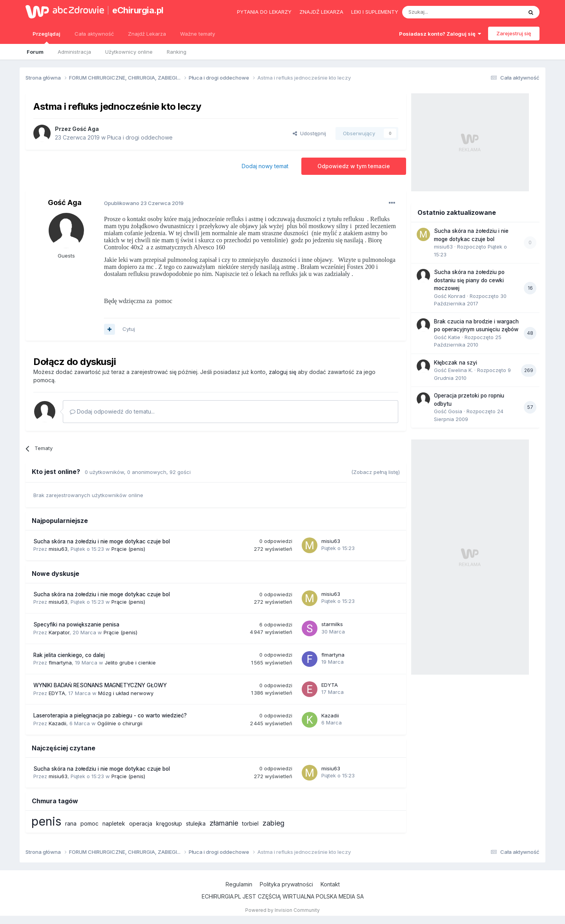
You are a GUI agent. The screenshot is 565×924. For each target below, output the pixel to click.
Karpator (59, 632)
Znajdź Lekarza (147, 34)
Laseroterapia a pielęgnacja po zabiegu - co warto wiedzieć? (110, 715)
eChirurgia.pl (138, 10)
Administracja (74, 52)
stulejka (196, 823)
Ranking (177, 52)
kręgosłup (169, 823)
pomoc (89, 823)
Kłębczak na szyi (456, 363)
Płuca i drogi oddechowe (140, 137)
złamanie (224, 823)
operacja (141, 823)
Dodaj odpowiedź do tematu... (112, 411)
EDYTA (57, 693)
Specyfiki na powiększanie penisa (76, 624)
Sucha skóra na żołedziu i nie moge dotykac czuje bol (102, 541)
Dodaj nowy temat (265, 166)
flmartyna (60, 663)
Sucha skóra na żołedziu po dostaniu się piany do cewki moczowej (469, 280)
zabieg (273, 823)
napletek (114, 823)
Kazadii (57, 723)
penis (46, 821)
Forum (35, 52)
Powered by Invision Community (282, 910)
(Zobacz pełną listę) (375, 472)
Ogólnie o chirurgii (120, 723)
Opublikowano (144, 203)
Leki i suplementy (375, 12)
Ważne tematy (198, 34)
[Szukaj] (443, 12)
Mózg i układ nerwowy (126, 693)
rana (71, 823)
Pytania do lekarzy (264, 12)
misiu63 (58, 549)
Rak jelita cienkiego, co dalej (69, 655)
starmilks (332, 624)
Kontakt (330, 884)
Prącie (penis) (128, 549)
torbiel (250, 823)
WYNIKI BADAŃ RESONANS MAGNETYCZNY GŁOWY (100, 685)
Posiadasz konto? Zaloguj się (440, 34)
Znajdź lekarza (321, 12)
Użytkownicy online (129, 52)
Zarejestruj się (514, 33)
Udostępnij (309, 133)
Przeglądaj (46, 37)
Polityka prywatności (286, 884)
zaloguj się (282, 372)
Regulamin (239, 884)
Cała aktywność (94, 34)
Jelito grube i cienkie (130, 663)
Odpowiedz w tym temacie (354, 166)
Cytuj (129, 329)
